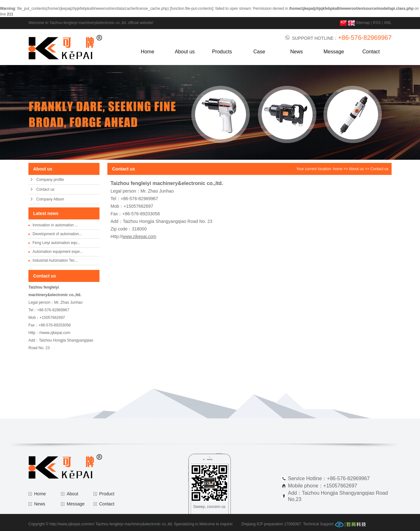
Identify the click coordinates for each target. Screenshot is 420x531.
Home (148, 52)
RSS (377, 23)
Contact (371, 52)
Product (107, 494)
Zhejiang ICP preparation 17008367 (271, 524)
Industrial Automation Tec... (55, 260)
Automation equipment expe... (58, 252)
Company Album (50, 199)
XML (388, 23)
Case (259, 52)
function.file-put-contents (192, 9)
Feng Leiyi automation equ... (56, 243)
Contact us (45, 189)
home (338, 169)
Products (222, 52)
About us (185, 52)
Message (334, 52)
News (297, 52)
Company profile (50, 180)
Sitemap (363, 23)
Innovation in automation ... (55, 225)
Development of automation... (57, 234)
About (72, 494)
